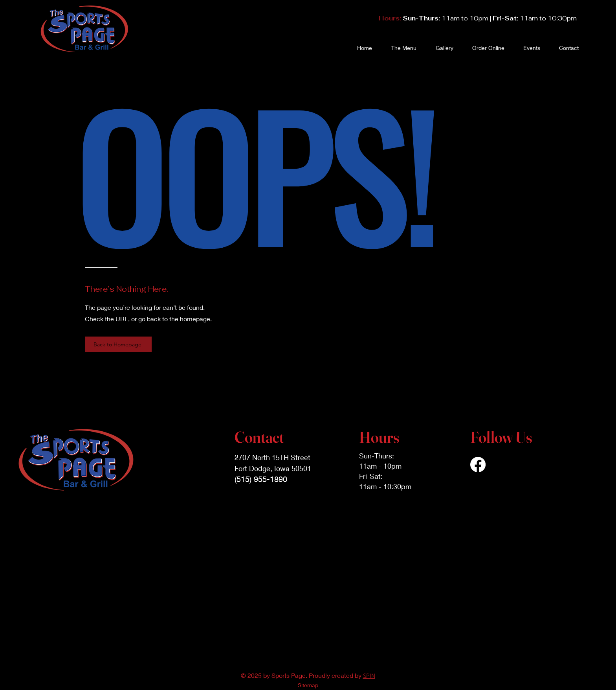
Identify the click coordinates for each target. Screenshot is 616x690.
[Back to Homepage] (118, 344)
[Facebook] (478, 465)
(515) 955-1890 (261, 479)
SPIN (369, 676)
